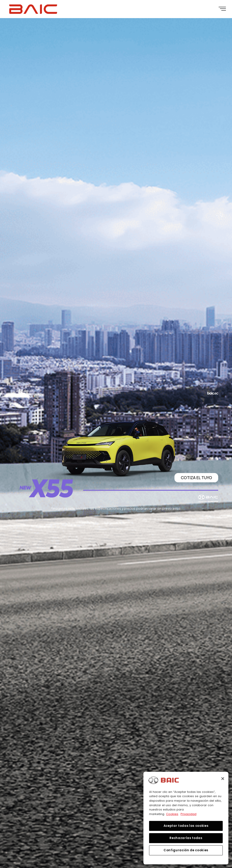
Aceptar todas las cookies (186, 826)
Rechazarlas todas (186, 838)
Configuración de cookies (186, 850)
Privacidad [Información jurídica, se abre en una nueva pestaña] (188, 814)
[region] (186, 818)
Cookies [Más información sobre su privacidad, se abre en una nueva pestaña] (172, 814)
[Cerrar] (223, 779)
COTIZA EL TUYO (196, 478)
